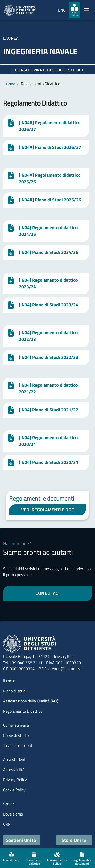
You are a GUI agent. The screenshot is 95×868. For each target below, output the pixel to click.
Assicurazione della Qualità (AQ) (31, 701)
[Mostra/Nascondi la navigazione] (87, 10)
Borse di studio (16, 735)
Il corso (20, 70)
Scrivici (9, 804)
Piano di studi (15, 691)
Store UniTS (74, 840)
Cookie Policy (14, 790)
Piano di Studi (49, 70)
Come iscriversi (16, 725)
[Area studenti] (74, 10)
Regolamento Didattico (23, 711)
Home (11, 84)
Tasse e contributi (18, 745)
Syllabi (76, 70)
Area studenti (15, 759)
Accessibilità (14, 770)
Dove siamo (13, 814)
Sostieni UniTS (21, 840)
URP (7, 824)
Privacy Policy (15, 780)
